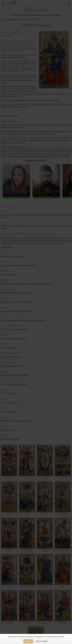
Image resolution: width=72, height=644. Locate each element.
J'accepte (28, 641)
